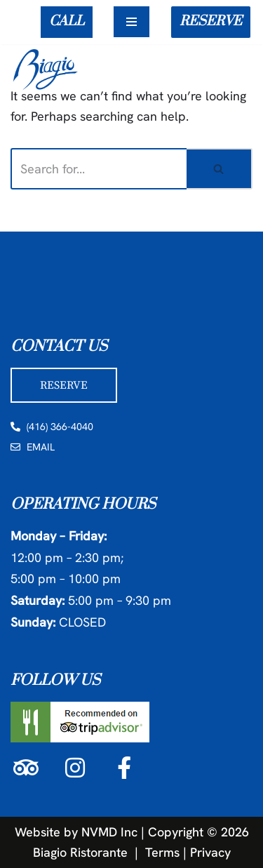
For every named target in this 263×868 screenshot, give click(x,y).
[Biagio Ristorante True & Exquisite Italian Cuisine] (49, 69)
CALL (67, 21)
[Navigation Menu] (131, 22)
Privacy (210, 852)
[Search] (99, 169)
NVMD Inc (109, 832)
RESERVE (211, 21)
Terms (162, 852)
